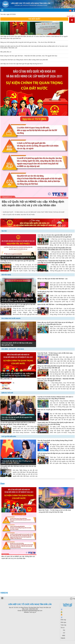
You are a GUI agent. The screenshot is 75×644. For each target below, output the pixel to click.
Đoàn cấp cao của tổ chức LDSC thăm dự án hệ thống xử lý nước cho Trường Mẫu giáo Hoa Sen (55, 323)
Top (74, 599)
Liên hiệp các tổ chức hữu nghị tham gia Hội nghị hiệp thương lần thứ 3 (21, 64)
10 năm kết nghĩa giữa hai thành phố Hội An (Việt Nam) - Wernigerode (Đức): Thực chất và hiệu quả (18, 423)
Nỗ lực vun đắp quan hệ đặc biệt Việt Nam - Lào (52, 279)
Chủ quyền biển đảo (9, 437)
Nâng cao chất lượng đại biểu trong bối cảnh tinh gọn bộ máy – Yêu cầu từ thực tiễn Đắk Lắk (28, 42)
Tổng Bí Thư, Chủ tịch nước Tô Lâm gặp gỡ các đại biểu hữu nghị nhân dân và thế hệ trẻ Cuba (18, 305)
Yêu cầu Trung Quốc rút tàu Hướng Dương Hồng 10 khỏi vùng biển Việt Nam (55, 441)
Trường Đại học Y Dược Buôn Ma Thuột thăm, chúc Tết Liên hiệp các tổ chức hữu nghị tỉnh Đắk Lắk (55, 262)
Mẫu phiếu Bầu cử (6, 52)
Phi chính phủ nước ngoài (11, 318)
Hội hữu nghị (6, 275)
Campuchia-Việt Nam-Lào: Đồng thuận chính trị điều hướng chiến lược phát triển (24, 60)
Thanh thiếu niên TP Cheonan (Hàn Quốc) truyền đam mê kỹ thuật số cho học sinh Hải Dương (55, 423)
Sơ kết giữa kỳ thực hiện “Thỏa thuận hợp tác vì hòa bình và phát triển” (55, 293)
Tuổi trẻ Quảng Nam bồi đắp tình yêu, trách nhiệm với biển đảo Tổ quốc (56, 454)
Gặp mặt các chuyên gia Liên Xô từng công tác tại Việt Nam (55, 411)
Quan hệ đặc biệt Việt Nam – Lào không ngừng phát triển (55, 304)
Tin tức (4, 231)
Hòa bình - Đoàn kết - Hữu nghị (13, 349)
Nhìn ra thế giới (7, 393)
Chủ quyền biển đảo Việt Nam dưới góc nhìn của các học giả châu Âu (18, 467)
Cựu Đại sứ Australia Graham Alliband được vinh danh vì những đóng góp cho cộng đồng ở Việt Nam (55, 398)
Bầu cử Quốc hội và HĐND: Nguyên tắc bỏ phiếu (19, 215)
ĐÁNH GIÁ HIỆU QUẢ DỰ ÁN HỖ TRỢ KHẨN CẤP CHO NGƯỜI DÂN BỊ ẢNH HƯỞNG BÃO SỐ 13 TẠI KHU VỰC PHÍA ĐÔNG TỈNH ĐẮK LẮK (55, 249)
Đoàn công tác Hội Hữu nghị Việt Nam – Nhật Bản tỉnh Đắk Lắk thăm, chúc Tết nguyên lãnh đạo (29, 56)
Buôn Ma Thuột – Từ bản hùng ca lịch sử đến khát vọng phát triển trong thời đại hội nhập (34, 212)
